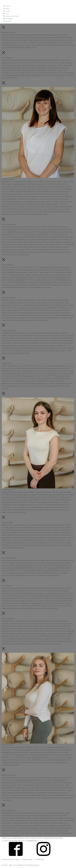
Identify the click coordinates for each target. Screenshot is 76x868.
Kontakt (8, 21)
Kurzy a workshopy (12, 16)
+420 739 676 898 (11, 841)
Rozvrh (8, 6)
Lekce (7, 9)
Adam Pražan (35, 865)
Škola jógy (9, 19)
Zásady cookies (27, 859)
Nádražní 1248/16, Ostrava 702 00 (30, 838)
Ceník (8, 11)
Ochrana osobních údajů (10, 859)
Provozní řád (40, 859)
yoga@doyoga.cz (33, 841)
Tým (7, 14)
